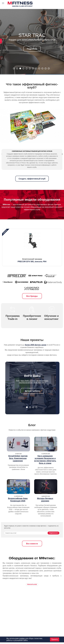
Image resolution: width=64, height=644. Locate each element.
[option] (32, 254)
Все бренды (32, 302)
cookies (22, 638)
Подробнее (32, 49)
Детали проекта (32, 397)
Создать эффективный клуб (32, 185)
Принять (55, 639)
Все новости (32, 550)
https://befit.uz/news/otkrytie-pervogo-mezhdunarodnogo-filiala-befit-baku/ (34, 388)
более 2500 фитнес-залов (36, 351)
